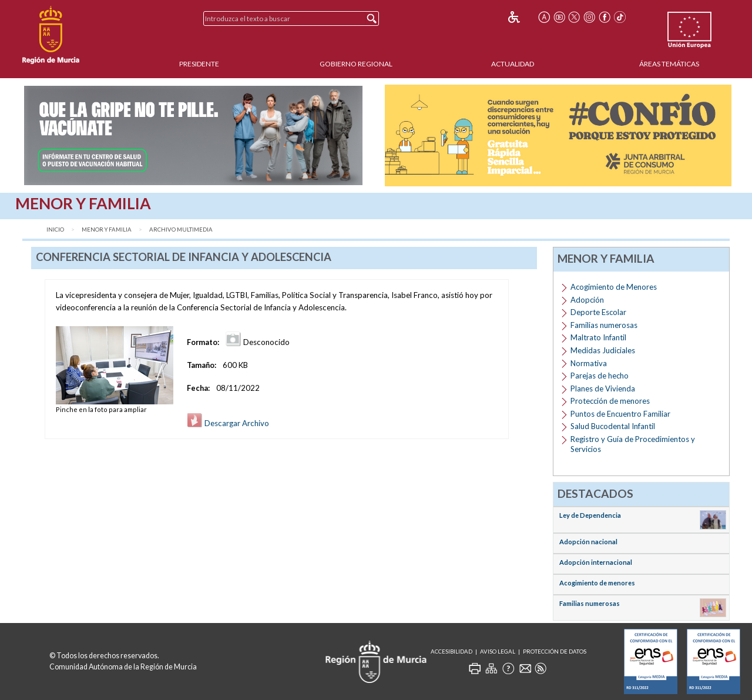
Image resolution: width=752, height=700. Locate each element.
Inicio (55, 230)
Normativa (589, 363)
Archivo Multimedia (181, 230)
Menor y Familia (107, 230)
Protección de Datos (555, 652)
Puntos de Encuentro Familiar (620, 414)
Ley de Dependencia (590, 515)
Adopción (587, 300)
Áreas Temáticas (669, 64)
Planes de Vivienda (603, 388)
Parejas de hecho (600, 376)
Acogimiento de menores (597, 583)
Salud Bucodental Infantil (613, 426)
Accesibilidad (451, 652)
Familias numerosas (604, 325)
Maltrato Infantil (598, 337)
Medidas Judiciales (603, 350)
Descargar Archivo (228, 423)
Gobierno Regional (356, 64)
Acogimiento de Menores (614, 287)
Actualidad (513, 64)
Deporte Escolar (598, 312)
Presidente (199, 64)
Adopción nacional (588, 542)
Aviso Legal (498, 652)
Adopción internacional (596, 562)
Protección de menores (610, 401)
